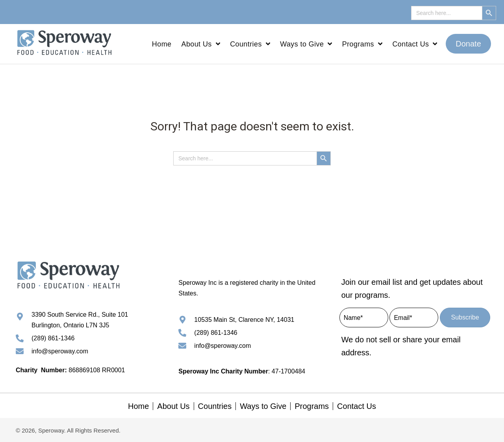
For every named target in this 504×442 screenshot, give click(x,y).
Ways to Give (263, 406)
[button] (468, 44)
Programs (312, 406)
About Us (173, 406)
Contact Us (357, 406)
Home (138, 406)
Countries (215, 406)
